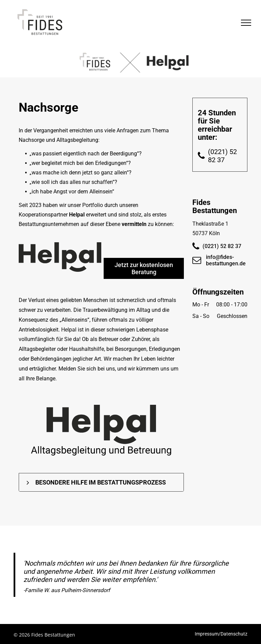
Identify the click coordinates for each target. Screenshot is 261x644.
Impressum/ (208, 634)
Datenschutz (234, 634)
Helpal (77, 215)
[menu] (246, 23)
